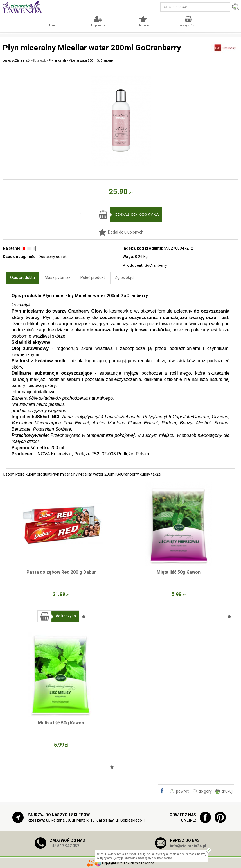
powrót (182, 791)
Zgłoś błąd (124, 277)
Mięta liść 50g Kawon (179, 572)
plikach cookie (163, 858)
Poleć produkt (93, 277)
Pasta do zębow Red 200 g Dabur (61, 572)
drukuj (227, 791)
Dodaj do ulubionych (126, 232)
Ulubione (143, 25)
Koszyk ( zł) (188, 25)
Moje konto (98, 25)
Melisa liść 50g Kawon (61, 723)
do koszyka (66, 616)
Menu (53, 25)
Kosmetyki (40, 61)
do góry (205, 791)
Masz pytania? (58, 277)
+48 (65, 846)
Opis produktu (22, 277)
